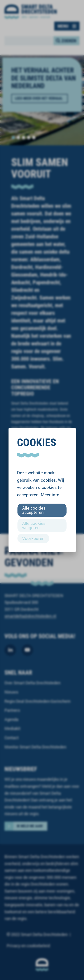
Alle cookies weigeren (34, 525)
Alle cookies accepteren (34, 510)
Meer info (50, 495)
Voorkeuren (33, 538)
